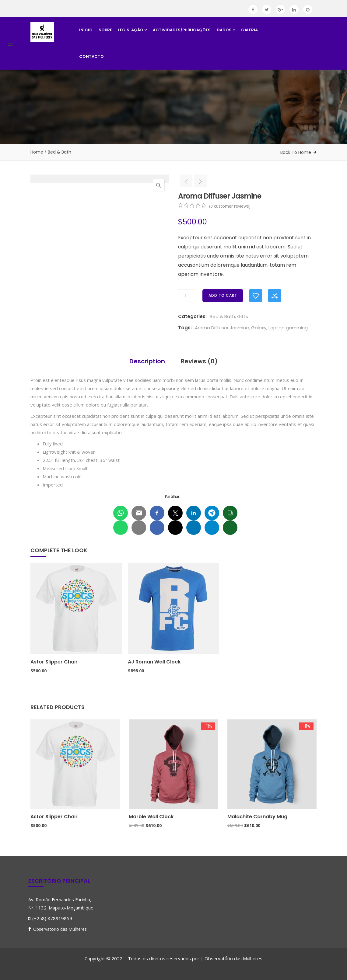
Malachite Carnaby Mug (257, 817)
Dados (226, 30)
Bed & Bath (60, 152)
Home (37, 152)
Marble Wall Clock (151, 817)
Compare (275, 296)
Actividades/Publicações (182, 30)
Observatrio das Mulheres (233, 958)
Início (86, 30)
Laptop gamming (288, 328)
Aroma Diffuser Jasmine (222, 328)
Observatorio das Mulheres (60, 929)
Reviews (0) (199, 361)
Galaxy (259, 328)
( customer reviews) (230, 206)
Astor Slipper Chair (54, 662)
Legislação (132, 30)
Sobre (105, 30)
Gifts (243, 316)
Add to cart (223, 295)
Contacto (91, 56)
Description (147, 361)
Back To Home (296, 152)
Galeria (249, 30)
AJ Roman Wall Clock (154, 662)
